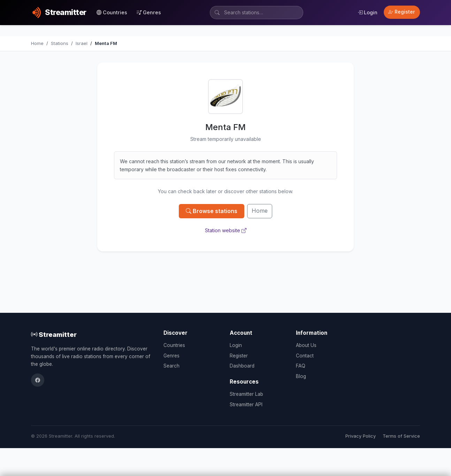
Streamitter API (246, 405)
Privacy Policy (361, 436)
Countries (112, 12)
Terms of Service (401, 436)
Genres (149, 12)
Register (402, 12)
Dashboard (242, 366)
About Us (306, 345)
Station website (226, 230)
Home (260, 211)
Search (171, 366)
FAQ (301, 366)
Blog (301, 376)
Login (368, 12)
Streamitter (54, 334)
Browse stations (212, 211)
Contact (305, 356)
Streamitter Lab (246, 394)
